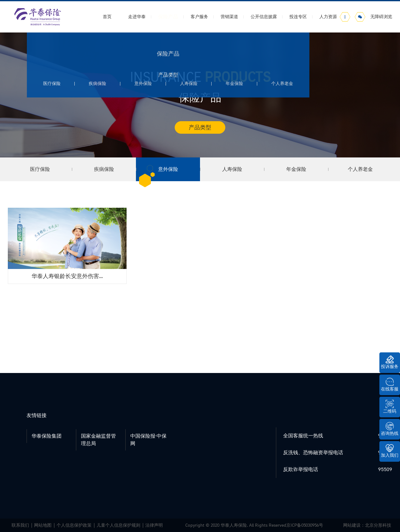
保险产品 (168, 17)
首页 (107, 17)
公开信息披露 (264, 17)
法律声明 (154, 525)
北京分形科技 (378, 525)
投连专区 (298, 17)
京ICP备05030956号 (305, 525)
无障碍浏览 (381, 17)
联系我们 (20, 525)
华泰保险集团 (47, 436)
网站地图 (43, 525)
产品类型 (200, 127)
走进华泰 (137, 17)
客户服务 (199, 17)
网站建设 (352, 525)
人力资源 (328, 17)
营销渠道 (229, 17)
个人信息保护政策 (74, 525)
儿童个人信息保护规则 (118, 525)
